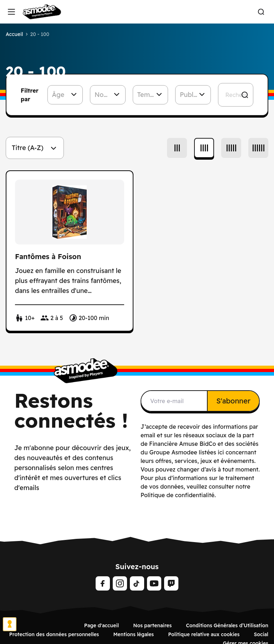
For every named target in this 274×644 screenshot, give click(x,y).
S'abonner (233, 401)
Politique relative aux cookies (204, 634)
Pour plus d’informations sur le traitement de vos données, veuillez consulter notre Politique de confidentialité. (197, 486)
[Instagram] (120, 583)
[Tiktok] (137, 583)
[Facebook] (103, 583)
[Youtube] (154, 583)
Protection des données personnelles (54, 634)
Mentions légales (133, 634)
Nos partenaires (152, 625)
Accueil (14, 34)
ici (221, 452)
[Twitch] (171, 583)
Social (261, 634)
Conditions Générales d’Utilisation (227, 625)
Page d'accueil (102, 625)
